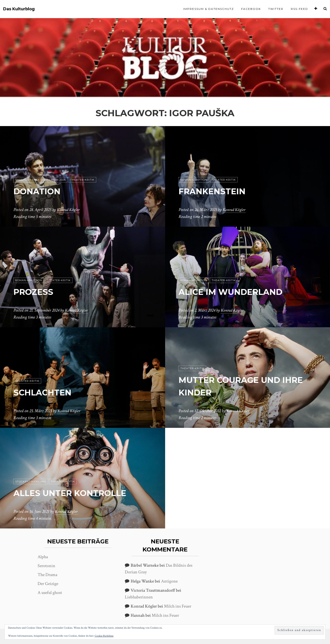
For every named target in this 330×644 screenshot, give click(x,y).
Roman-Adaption (194, 180)
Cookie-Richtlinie (104, 636)
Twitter (276, 9)
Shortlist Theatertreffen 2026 (40, 180)
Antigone (169, 581)
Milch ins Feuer (178, 606)
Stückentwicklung (31, 482)
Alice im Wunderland (236, 292)
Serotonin (46, 566)
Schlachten (45, 392)
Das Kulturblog (19, 9)
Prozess (35, 292)
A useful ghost (50, 593)
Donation (40, 191)
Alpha (43, 557)
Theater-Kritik (82, 180)
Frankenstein (215, 191)
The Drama (47, 575)
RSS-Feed (299, 9)
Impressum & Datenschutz (209, 9)
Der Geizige (48, 584)
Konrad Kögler (69, 210)
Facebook (251, 9)
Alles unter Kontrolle (75, 493)
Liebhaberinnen (139, 597)
